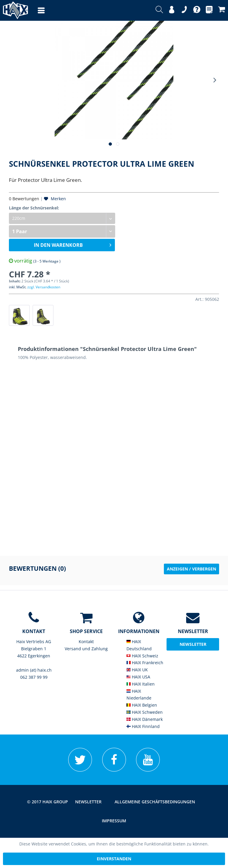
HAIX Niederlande (139, 695)
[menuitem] (35, 10)
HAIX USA (138, 677)
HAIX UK (137, 670)
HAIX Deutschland (139, 645)
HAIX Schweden (145, 712)
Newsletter (88, 802)
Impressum (114, 821)
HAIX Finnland (143, 726)
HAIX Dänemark (145, 719)
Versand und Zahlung (86, 649)
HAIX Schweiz (142, 656)
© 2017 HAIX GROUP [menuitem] (47, 802)
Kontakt (86, 642)
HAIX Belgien (142, 705)
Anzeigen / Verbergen (191, 569)
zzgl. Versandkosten (44, 287)
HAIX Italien (141, 684)
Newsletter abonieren (193, 646)
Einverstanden (114, 859)
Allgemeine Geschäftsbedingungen (155, 802)
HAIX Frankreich (145, 663)
